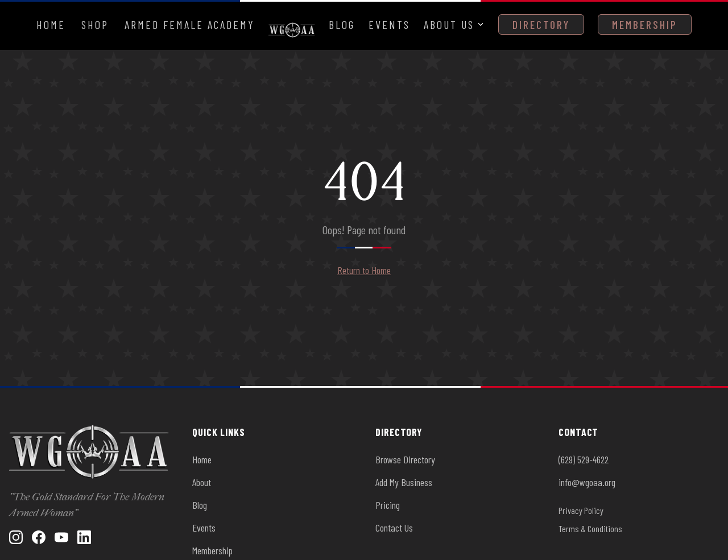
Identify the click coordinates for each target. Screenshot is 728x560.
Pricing (388, 505)
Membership (645, 24)
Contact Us (394, 528)
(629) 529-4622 (584, 459)
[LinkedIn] (84, 537)
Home (51, 24)
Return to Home (364, 270)
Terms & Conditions (590, 528)
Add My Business (404, 482)
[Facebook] (39, 537)
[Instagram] (16, 537)
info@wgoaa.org (587, 482)
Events (389, 24)
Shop (95, 24)
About (202, 482)
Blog (342, 24)
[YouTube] (61, 537)
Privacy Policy (581, 510)
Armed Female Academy (190, 24)
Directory (541, 24)
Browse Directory (405, 459)
